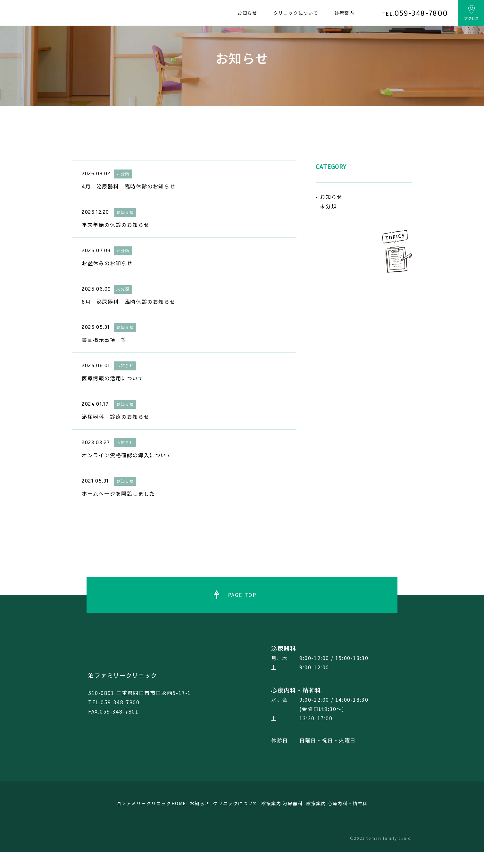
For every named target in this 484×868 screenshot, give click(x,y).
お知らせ (247, 13)
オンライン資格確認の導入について (127, 471)
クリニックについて (296, 13)
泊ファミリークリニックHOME (130, 819)
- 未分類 (326, 222)
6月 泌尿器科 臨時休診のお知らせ (129, 317)
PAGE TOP (242, 610)
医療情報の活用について (113, 394)
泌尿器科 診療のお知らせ (116, 432)
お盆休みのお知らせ (107, 279)
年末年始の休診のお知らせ (116, 240)
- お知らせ (329, 212)
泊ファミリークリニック (123, 691)
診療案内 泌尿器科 (294, 819)
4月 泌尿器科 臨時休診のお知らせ (129, 202)
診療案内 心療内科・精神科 (359, 819)
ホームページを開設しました (118, 509)
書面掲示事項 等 (104, 355)
